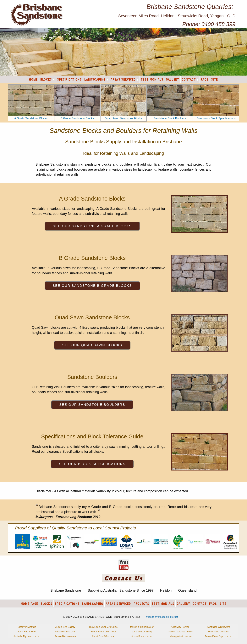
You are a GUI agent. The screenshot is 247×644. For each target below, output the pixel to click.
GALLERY (173, 80)
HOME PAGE (30, 604)
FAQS (205, 80)
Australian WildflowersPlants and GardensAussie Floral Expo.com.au (219, 632)
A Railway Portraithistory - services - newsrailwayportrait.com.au (180, 632)
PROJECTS (141, 604)
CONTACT (190, 80)
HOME (33, 80)
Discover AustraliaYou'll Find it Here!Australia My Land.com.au (27, 632)
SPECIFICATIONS (69, 80)
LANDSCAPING (96, 80)
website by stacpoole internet (162, 617)
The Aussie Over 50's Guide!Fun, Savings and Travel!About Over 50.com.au (103, 632)
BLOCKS (47, 80)
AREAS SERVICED (125, 80)
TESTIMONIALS (152, 80)
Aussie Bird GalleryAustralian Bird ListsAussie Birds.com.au (65, 632)
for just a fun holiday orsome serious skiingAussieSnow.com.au (142, 632)
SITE (214, 80)
